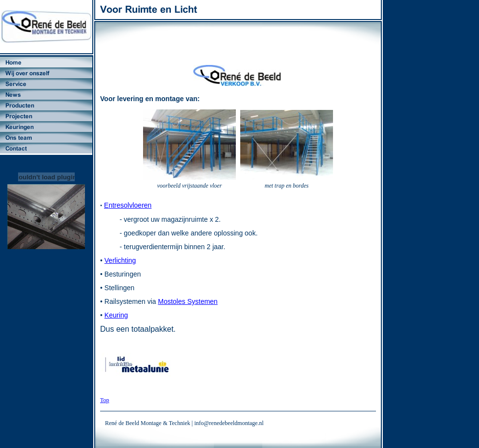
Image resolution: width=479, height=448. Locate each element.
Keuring (116, 315)
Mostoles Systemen (188, 301)
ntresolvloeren (130, 205)
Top (105, 400)
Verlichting (120, 260)
